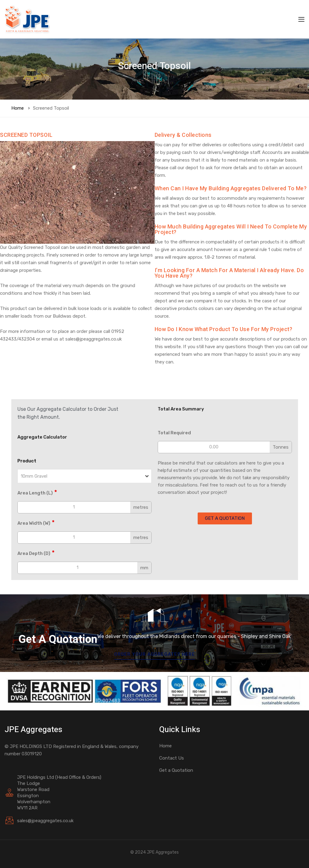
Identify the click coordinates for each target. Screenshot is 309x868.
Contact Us (172, 758)
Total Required (174, 433)
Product (27, 461)
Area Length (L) (37, 493)
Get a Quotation (176, 770)
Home (18, 108)
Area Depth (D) (36, 553)
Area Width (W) (36, 523)
